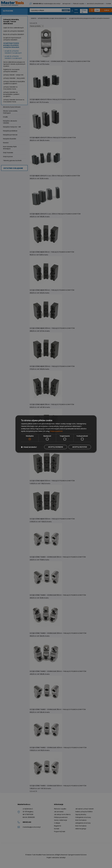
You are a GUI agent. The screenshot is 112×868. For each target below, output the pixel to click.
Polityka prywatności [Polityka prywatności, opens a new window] (57, 431)
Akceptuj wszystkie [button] (79, 447)
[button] (29, 447)
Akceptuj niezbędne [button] (54, 447)
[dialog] (56, 434)
